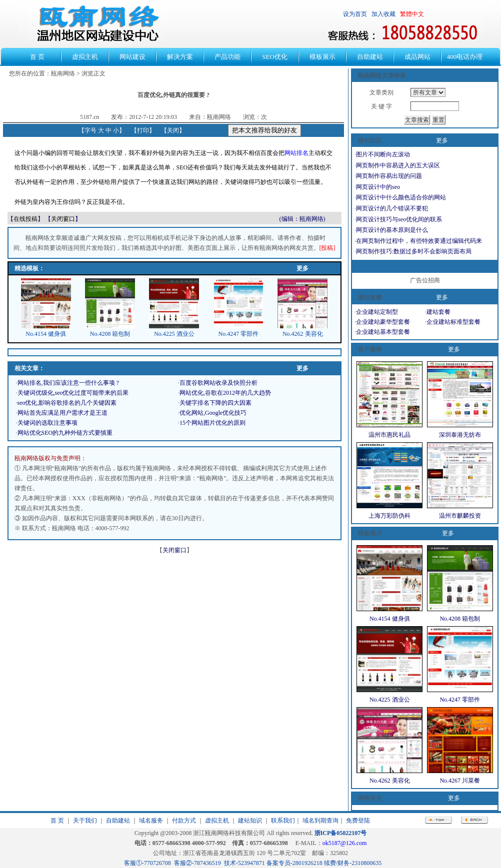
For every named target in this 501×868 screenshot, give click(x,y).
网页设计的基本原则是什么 (392, 230)
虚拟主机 (217, 821)
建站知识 (250, 821)
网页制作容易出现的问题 (389, 176)
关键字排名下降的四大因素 (215, 403)
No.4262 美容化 (303, 334)
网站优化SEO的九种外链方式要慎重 (65, 433)
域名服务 (151, 821)
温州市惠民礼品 (389, 435)
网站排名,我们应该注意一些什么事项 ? (68, 383)
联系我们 (283, 821)
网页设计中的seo (378, 187)
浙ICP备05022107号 (341, 833)
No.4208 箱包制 (110, 334)
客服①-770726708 (147, 863)
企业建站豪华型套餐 (383, 322)
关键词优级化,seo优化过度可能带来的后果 (73, 393)
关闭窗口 (63, 219)
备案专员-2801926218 (294, 863)
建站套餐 (438, 312)
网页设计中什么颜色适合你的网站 (401, 197)
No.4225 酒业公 (174, 334)
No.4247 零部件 (239, 334)
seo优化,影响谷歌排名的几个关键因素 (67, 403)
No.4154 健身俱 (46, 334)
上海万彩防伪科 (389, 516)
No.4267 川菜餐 (460, 781)
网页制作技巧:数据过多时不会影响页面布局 (414, 251)
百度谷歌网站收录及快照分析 (218, 383)
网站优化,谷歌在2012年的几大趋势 (225, 393)
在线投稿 (25, 219)
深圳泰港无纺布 (460, 435)
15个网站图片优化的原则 (212, 423)
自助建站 (118, 821)
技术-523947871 (244, 863)
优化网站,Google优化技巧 (213, 413)
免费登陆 (358, 821)
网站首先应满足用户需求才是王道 (62, 413)
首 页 (57, 821)
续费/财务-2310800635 (353, 863)
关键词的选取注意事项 (47, 423)
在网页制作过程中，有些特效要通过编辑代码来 (419, 241)
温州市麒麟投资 (460, 516)
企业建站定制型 (377, 312)
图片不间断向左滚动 (383, 154)
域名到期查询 (320, 821)
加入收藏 (383, 14)
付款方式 (184, 821)
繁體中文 (412, 14)
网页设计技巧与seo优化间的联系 (399, 219)
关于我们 (85, 821)
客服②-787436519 (197, 863)
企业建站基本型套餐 (383, 332)
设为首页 (355, 14)
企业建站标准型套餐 (453, 322)
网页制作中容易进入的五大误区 (398, 165)
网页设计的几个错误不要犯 (392, 208)
